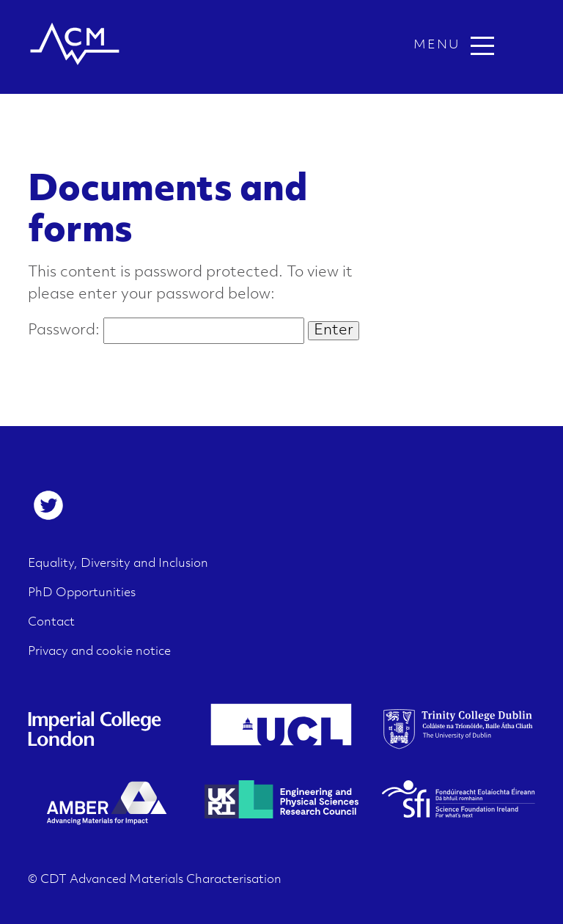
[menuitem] (48, 505)
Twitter (48, 505)
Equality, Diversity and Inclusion (118, 564)
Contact (51, 623)
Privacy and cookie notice (99, 652)
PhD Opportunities (82, 593)
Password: (166, 331)
